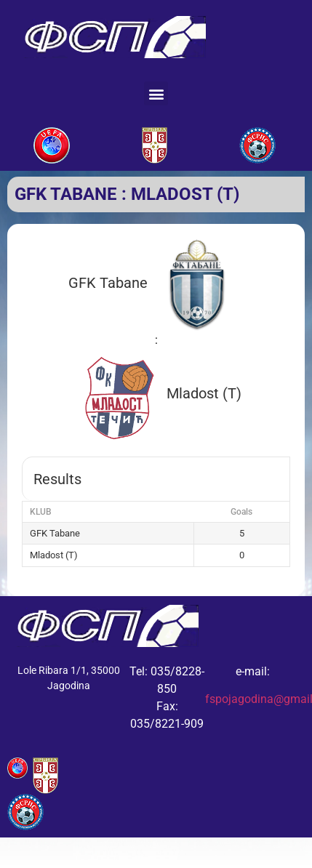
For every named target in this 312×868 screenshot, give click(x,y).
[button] (156, 93)
